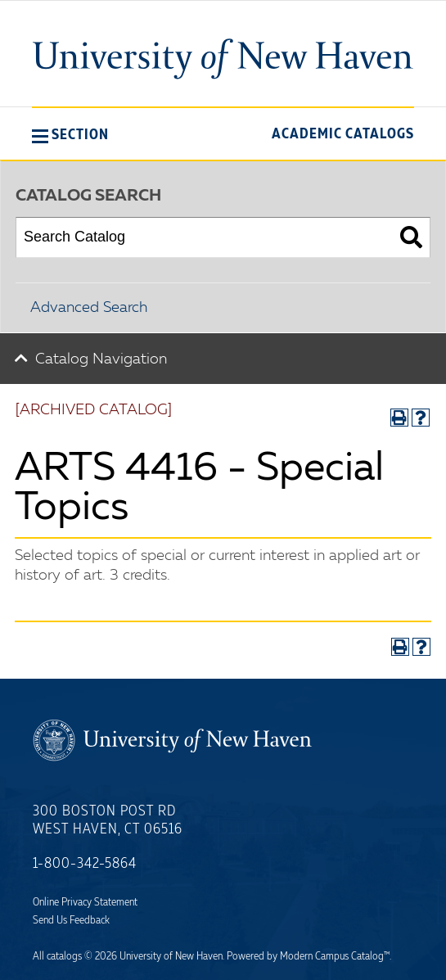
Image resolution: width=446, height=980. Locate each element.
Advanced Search (89, 308)
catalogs (64, 956)
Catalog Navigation (101, 359)
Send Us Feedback (71, 920)
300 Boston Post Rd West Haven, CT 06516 (108, 820)
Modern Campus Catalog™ (335, 956)
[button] (70, 134)
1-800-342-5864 (85, 864)
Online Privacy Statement (85, 902)
